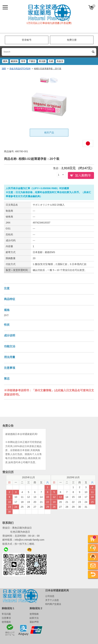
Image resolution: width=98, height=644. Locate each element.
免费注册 (72, 40)
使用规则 (6, 622)
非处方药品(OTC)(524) (20, 69)
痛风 (5, 61)
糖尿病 (14, 61)
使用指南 (34, 614)
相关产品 (49, 133)
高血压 (60, 61)
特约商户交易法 (53, 604)
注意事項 (6, 618)
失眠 (51, 61)
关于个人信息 (52, 600)
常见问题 (6, 614)
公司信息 (50, 596)
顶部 (4, 69)
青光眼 (42, 61)
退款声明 (34, 622)
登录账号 (27, 40)
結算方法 (34, 618)
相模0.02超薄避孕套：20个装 (48, 69)
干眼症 (32, 61)
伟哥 (23, 61)
